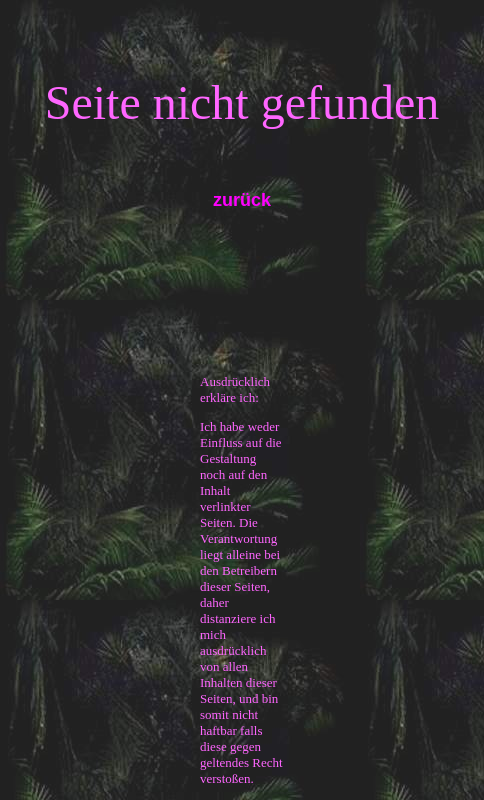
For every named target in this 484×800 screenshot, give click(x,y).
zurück (242, 200)
